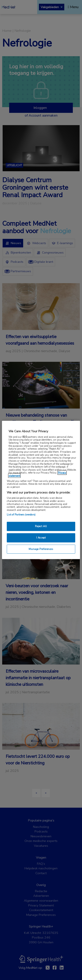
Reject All (41, 526)
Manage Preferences (41, 549)
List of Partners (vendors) (21, 514)
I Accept (41, 537)
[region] (41, 490)
